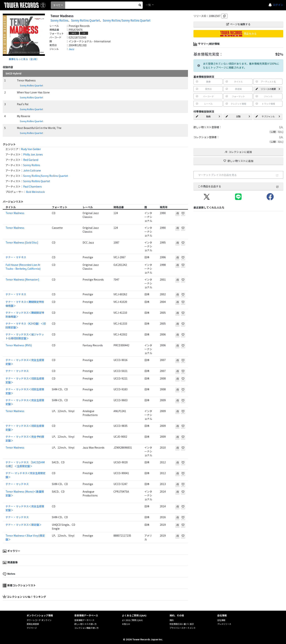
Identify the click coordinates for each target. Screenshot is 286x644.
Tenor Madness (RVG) (19, 345)
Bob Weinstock (35, 192)
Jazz (71, 49)
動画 (208, 116)
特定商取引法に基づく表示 (182, 624)
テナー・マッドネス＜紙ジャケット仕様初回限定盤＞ (25, 336)
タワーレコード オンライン (39, 620)
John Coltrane (32, 170)
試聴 (238, 116)
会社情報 (221, 620)
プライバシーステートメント (183, 628)
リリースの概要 (268, 89)
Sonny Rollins (59, 20)
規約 (172, 620)
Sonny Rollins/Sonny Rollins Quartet (127, 20)
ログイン (278, 5)
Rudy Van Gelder (31, 149)
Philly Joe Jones (33, 154)
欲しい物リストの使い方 (85, 624)
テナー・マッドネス (17, 371)
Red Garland (31, 160)
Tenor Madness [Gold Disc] (22, 242)
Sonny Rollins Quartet (85, 20)
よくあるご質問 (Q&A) (132, 620)
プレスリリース (224, 624)
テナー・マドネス (16, 257)
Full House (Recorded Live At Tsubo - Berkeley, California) (23, 267)
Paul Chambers (32, 186)
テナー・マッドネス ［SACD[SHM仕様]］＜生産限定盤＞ (25, 464)
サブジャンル (268, 116)
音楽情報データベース (84, 620)
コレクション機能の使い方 (86, 628)
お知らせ (126, 624)
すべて (57, 5)
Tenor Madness (15, 213)
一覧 (149, 5)
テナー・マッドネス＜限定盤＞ (24, 525)
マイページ (32, 628)
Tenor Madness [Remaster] (22, 279)
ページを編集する (238, 24)
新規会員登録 (33, 624)
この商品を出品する (238, 186)
